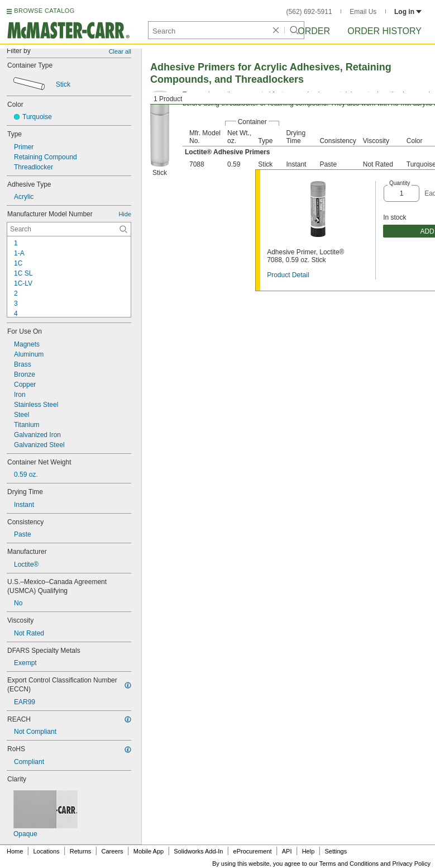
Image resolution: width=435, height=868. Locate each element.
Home (15, 851)
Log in (408, 12)
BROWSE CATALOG (44, 11)
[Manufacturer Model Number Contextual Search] (69, 229)
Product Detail (288, 275)
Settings (336, 851)
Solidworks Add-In (198, 851)
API (287, 851)
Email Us (363, 12)
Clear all (120, 51)
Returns (81, 851)
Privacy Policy (412, 864)
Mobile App (149, 851)
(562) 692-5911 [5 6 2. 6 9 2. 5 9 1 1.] (309, 12)
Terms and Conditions (349, 864)
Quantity (400, 183)
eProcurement (253, 851)
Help (309, 851)
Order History (384, 31)
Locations (47, 851)
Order (314, 31)
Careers (112, 851)
